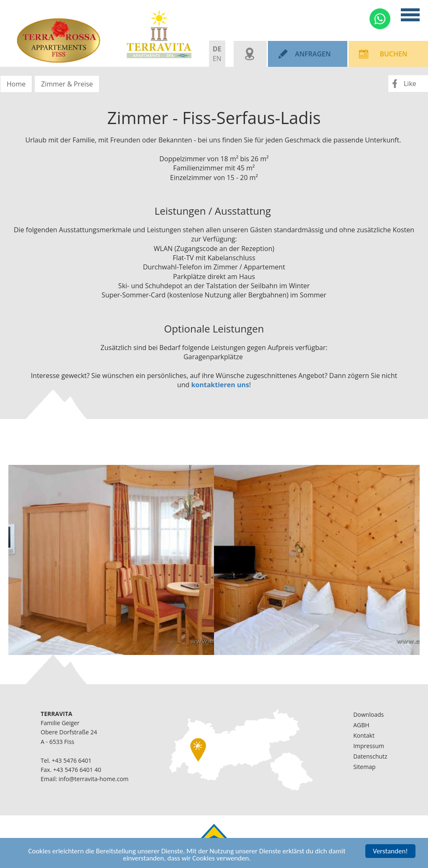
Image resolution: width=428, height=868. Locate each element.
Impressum (369, 746)
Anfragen (313, 54)
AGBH (361, 725)
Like (410, 84)
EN (217, 58)
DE (217, 49)
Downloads (368, 714)
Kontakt (364, 735)
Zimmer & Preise (67, 84)
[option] (111, 560)
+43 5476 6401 (72, 760)
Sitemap (364, 767)
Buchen (393, 54)
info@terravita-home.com (93, 779)
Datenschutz (370, 756)
